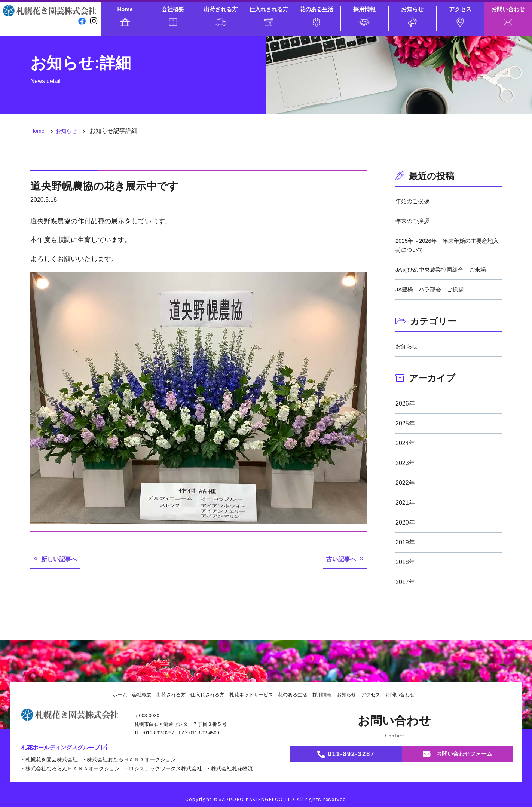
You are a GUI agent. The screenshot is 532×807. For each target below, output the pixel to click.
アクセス (460, 16)
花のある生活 (317, 16)
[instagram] (94, 21)
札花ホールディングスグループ (67, 748)
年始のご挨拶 (413, 201)
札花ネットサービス (251, 694)
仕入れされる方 (269, 16)
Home (125, 16)
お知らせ (412, 16)
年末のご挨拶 (413, 221)
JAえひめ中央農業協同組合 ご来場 (444, 270)
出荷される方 (221, 16)
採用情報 (364, 16)
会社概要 (173, 16)
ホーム (111, 694)
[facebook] (81, 21)
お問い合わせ (508, 16)
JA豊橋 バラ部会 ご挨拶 (432, 289)
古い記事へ (339, 559)
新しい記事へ (61, 559)
